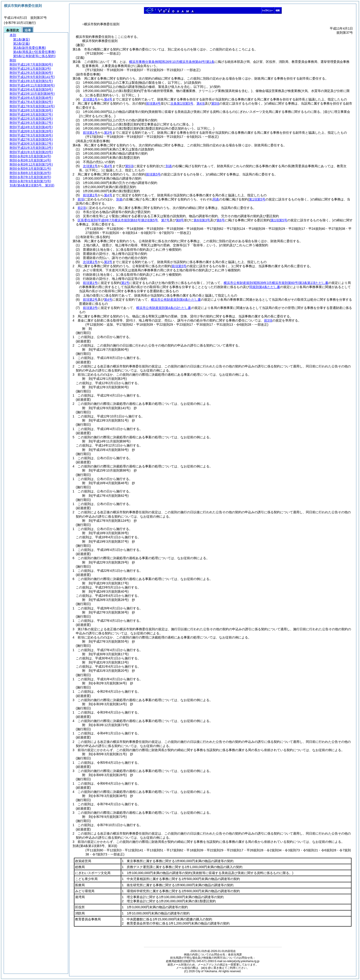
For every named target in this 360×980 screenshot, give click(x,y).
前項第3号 (90, 308)
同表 (216, 199)
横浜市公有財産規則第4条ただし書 (176, 300)
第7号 (165, 220)
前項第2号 (90, 300)
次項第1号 (90, 99)
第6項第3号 (202, 220)
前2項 (82, 208)
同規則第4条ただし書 (265, 287)
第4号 (108, 99)
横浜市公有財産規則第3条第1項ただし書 (276, 283)
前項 (81, 199)
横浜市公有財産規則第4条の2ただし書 (164, 308)
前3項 (268, 320)
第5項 (129, 166)
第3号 (108, 133)
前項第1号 (90, 133)
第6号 (221, 220)
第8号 (180, 220)
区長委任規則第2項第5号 (118, 220)
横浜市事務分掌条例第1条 (172, 62)
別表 (169, 166)
